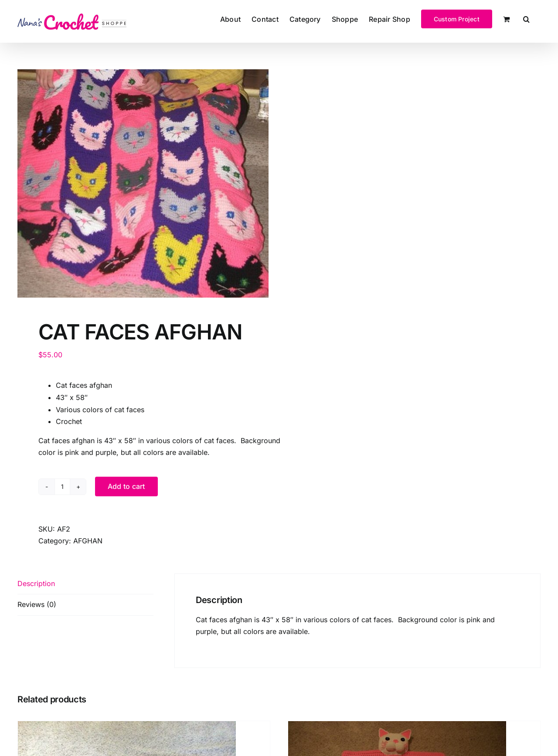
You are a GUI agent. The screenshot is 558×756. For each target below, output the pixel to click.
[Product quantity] (62, 487)
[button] (526, 18)
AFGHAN (88, 541)
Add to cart (126, 486)
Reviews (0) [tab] (37, 604)
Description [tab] (36, 583)
